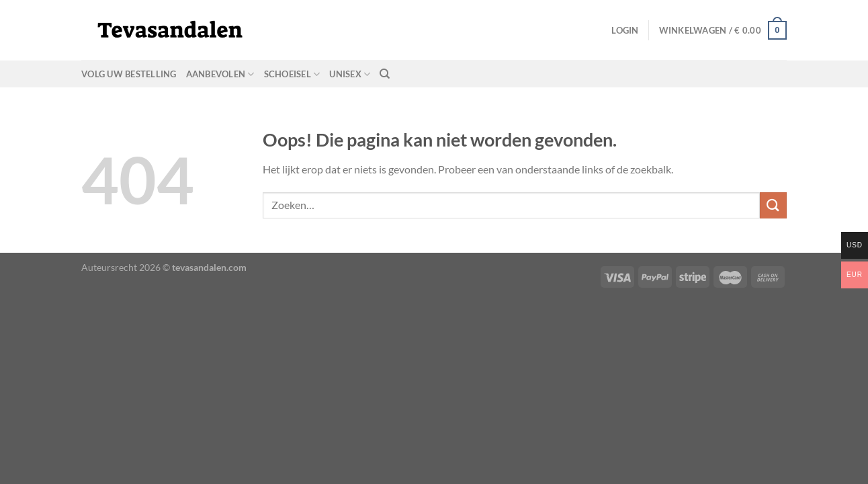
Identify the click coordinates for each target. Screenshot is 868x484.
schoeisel (292, 74)
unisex (350, 74)
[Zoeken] (385, 74)
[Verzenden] (773, 205)
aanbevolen (220, 74)
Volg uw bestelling (129, 74)
